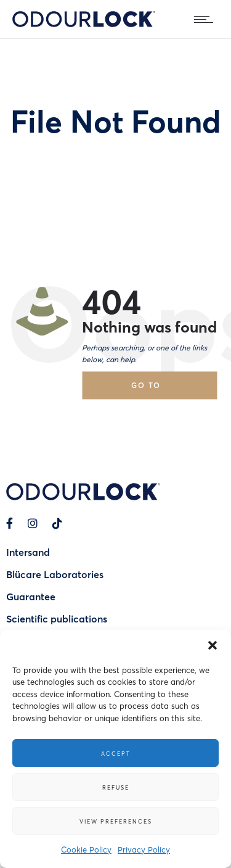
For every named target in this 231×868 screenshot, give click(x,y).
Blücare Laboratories (55, 574)
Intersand (28, 552)
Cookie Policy (86, 849)
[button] (213, 645)
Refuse (116, 787)
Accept (116, 753)
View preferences (116, 821)
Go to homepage (157, 390)
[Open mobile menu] (206, 19)
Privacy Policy (144, 849)
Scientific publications (57, 618)
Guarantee (31, 596)
